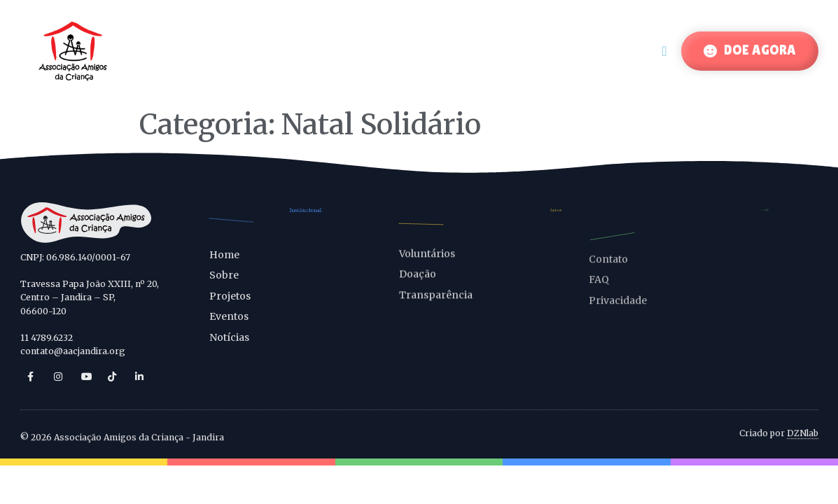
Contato (608, 269)
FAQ (599, 290)
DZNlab (803, 434)
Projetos (230, 306)
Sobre (224, 285)
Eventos (229, 326)
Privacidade (618, 310)
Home (224, 265)
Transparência (436, 302)
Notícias (229, 347)
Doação (418, 281)
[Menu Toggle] (664, 51)
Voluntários (427, 261)
